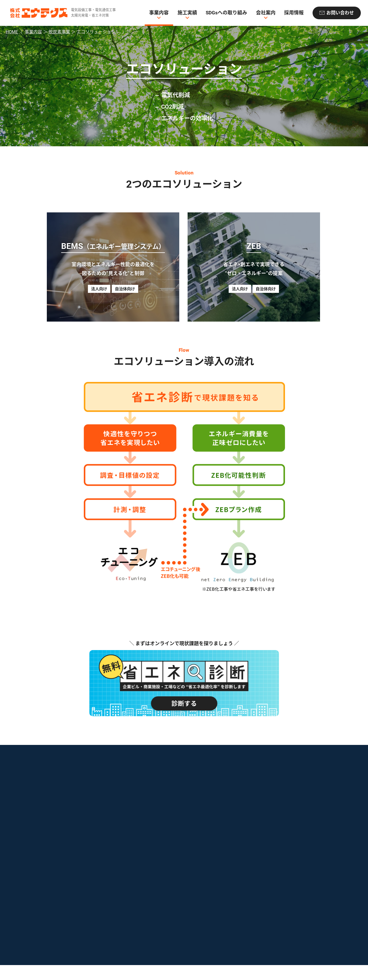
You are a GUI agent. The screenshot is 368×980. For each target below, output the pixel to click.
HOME (12, 32)
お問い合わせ (340, 13)
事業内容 (159, 13)
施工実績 (187, 13)
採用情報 (294, 13)
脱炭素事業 (59, 32)
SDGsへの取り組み (226, 13)
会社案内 (266, 13)
